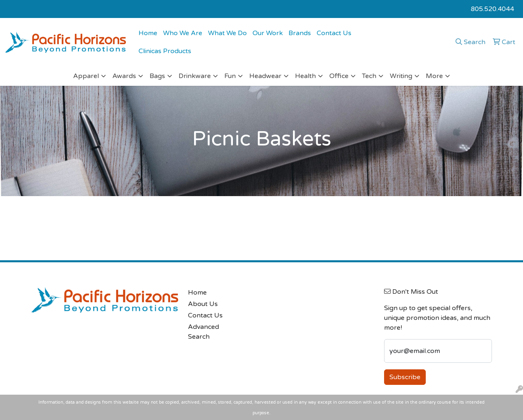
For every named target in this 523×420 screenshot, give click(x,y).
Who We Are (183, 33)
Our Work (268, 33)
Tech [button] (369, 76)
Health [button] (305, 76)
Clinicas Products (165, 51)
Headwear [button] (265, 76)
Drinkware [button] (195, 76)
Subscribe (405, 377)
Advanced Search (203, 332)
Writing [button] (401, 76)
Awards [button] (124, 76)
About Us (203, 304)
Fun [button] (230, 76)
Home (148, 33)
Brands (300, 33)
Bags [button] (157, 76)
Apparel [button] (86, 76)
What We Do (227, 33)
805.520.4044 (492, 9)
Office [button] (339, 76)
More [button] (434, 76)
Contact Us (334, 33)
